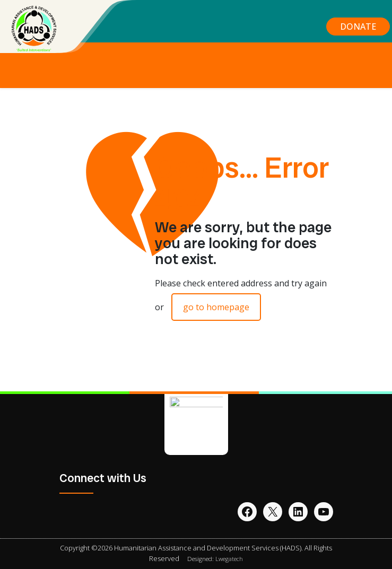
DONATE (358, 27)
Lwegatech (229, 559)
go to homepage (216, 307)
